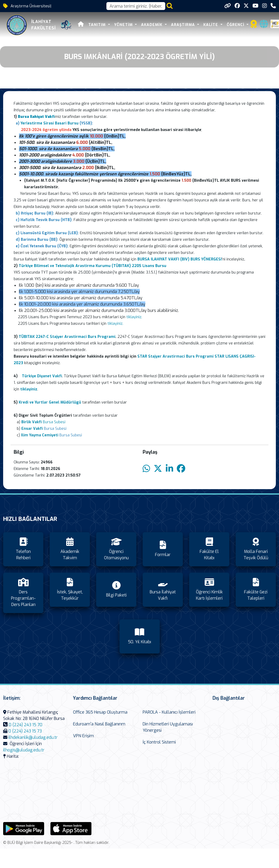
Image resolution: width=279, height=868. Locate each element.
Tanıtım (98, 25)
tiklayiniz (115, 324)
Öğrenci (236, 25)
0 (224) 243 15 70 (25, 725)
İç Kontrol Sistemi (159, 742)
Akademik (152, 25)
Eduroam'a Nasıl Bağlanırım (99, 724)
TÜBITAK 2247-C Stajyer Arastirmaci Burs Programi (67, 337)
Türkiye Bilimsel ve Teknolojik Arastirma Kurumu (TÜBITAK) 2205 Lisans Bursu (92, 266)
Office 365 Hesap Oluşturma (100, 712)
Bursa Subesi (43, 422)
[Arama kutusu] (136, 6)
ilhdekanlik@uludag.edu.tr (33, 737)
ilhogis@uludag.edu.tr (24, 750)
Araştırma (184, 25)
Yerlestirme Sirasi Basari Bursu (50, 123)
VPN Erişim (83, 736)
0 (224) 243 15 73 (25, 731)
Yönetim (124, 25)
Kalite (211, 25)
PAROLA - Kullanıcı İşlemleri (169, 712)
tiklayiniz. (134, 317)
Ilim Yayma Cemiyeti (40, 435)
